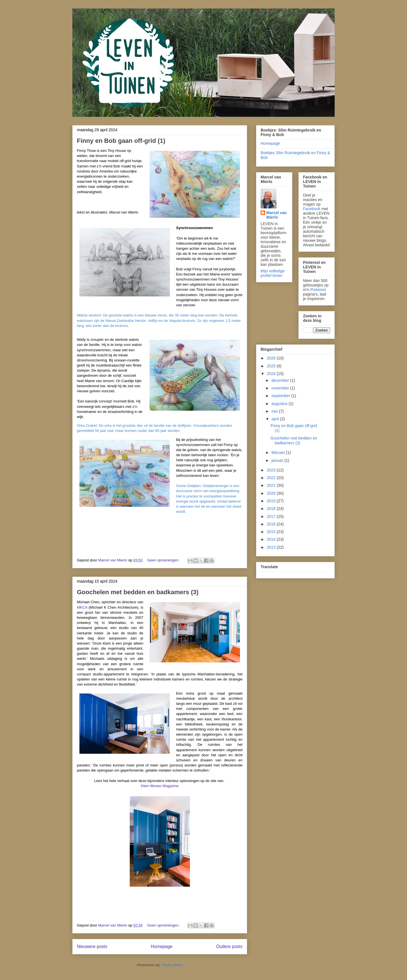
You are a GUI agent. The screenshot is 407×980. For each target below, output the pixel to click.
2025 (272, 366)
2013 (272, 547)
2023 (272, 470)
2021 (272, 485)
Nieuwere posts (92, 946)
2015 (272, 532)
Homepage (162, 946)
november (281, 388)
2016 (272, 524)
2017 (272, 516)
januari (278, 460)
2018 (272, 509)
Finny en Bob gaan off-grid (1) (121, 141)
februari (279, 453)
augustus (280, 404)
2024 (272, 374)
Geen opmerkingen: (164, 560)
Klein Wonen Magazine (160, 786)
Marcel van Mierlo (276, 215)
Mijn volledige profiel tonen (273, 273)
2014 (272, 539)
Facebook (312, 209)
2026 (272, 358)
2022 (272, 478)
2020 (272, 493)
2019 (272, 501)
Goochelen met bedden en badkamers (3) (138, 592)
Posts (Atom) (172, 965)
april (276, 419)
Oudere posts (229, 946)
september (281, 396)
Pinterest (318, 290)
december (281, 380)
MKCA (82, 607)
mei (275, 411)
